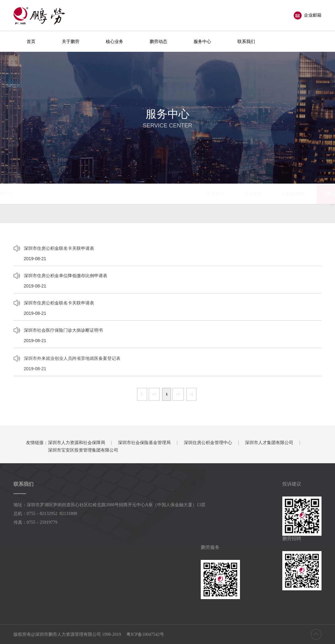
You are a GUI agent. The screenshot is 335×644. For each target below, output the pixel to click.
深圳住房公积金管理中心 (208, 443)
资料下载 (219, 194)
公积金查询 (179, 194)
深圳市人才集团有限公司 (269, 443)
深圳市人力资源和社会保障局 (77, 443)
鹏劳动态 (158, 41)
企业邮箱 (308, 15)
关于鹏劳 (71, 41)
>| (191, 394)
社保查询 (139, 194)
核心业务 (114, 41)
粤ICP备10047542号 (145, 634)
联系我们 (246, 41)
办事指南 (256, 194)
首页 (31, 41)
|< (142, 394)
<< (154, 394)
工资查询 (101, 194)
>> (178, 394)
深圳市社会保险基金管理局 (144, 443)
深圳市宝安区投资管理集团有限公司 (83, 450)
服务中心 (202, 41)
